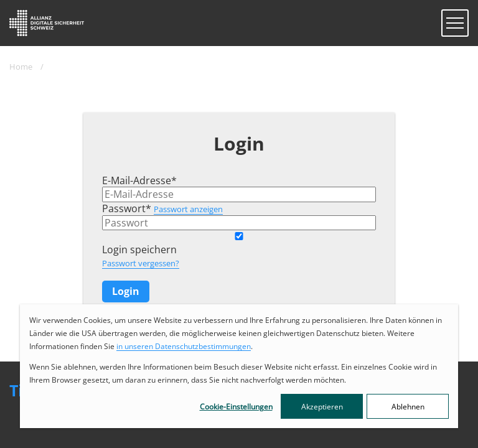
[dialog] (239, 366)
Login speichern (139, 250)
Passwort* (127, 208)
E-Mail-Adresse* (139, 180)
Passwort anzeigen (188, 209)
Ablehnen (408, 407)
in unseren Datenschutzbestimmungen (184, 346)
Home (21, 67)
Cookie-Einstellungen (236, 407)
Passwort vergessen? (141, 264)
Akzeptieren (322, 407)
